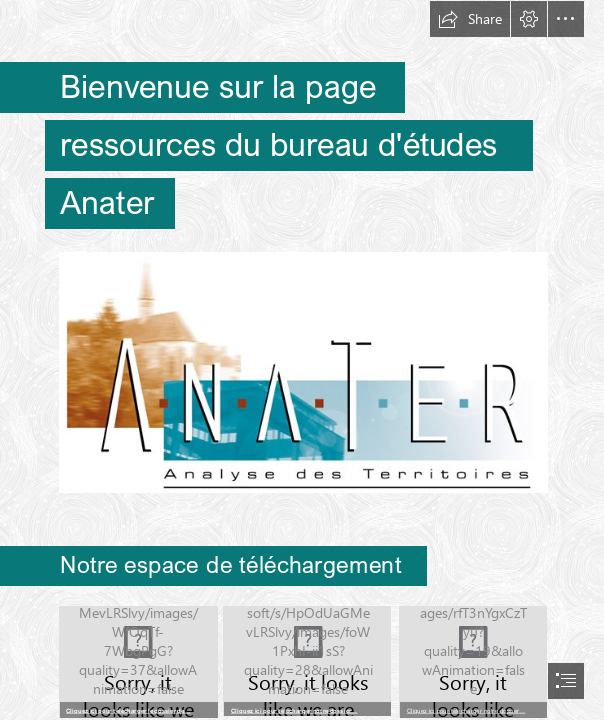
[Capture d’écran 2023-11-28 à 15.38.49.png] (472, 661)
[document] (302, 360)
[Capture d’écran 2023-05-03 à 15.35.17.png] (137, 661)
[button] (470, 19)
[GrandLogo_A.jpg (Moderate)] (302, 371)
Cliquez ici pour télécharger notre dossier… (294, 710)
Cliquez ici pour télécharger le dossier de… (128, 710)
